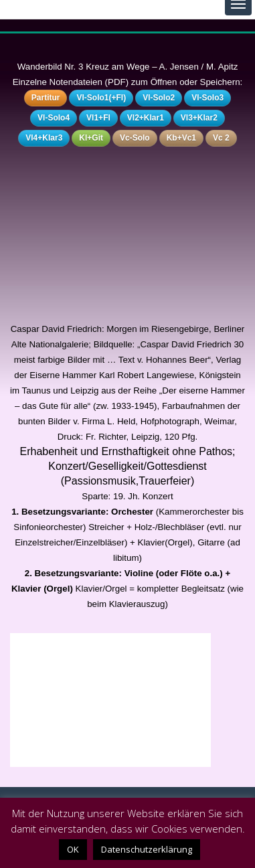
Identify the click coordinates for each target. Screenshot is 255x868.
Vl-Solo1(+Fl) (101, 98)
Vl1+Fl (98, 118)
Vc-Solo (135, 138)
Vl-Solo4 (54, 118)
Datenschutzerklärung (147, 849)
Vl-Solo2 (159, 98)
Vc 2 (221, 138)
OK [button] (73, 849)
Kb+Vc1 (181, 138)
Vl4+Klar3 (44, 138)
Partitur (46, 98)
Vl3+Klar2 (199, 118)
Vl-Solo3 (207, 98)
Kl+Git (91, 138)
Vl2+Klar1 (146, 118)
